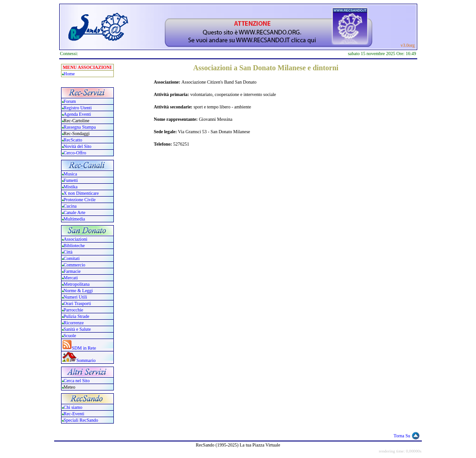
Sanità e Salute (77, 329)
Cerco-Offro (75, 153)
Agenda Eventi (78, 114)
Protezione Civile (80, 200)
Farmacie (72, 271)
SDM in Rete (84, 348)
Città (68, 252)
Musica (70, 174)
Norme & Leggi (78, 291)
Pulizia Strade (77, 316)
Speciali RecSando (81, 420)
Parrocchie (74, 310)
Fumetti (71, 180)
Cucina (70, 206)
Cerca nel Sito (77, 381)
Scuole (70, 336)
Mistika (71, 187)
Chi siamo (73, 407)
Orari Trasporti (78, 303)
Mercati (71, 278)
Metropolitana (77, 284)
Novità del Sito (78, 146)
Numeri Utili (76, 297)
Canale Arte (75, 212)
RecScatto (73, 140)
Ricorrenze (74, 323)
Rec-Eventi (74, 414)
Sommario (86, 360)
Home (69, 74)
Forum (70, 101)
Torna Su (402, 436)
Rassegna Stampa (80, 127)
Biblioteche (74, 246)
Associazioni (76, 239)
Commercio (75, 265)
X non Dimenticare (81, 193)
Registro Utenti (78, 108)
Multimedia (75, 219)
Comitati (72, 258)
